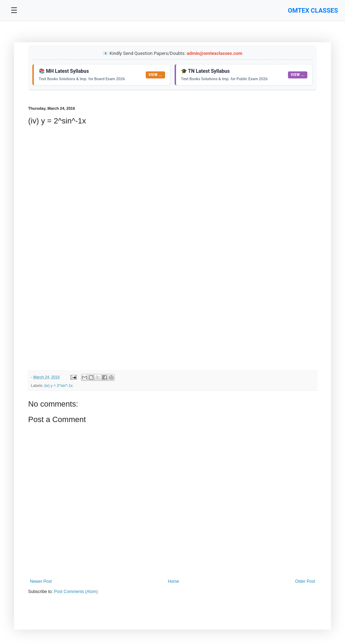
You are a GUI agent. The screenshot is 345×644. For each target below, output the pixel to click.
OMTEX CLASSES (313, 10)
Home (174, 581)
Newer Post (41, 581)
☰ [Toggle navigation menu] (14, 10)
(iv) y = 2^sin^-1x (59, 385)
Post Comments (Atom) (76, 592)
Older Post (305, 581)
